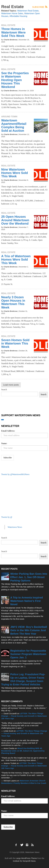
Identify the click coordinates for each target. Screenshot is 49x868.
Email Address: (8, 431)
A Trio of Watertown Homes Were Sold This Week (16, 260)
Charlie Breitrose (11, 40)
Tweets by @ (7, 517)
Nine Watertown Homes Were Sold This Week (15, 173)
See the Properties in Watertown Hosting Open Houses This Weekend (15, 80)
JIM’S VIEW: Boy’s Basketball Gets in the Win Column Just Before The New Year (29, 630)
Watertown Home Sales (12, 13)
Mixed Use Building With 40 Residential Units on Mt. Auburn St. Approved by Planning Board (23, 751)
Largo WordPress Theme (26, 858)
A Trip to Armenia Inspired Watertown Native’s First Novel (27, 601)
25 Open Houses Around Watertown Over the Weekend (15, 220)
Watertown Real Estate (28, 11)
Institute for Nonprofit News (24, 861)
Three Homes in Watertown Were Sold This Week (13, 32)
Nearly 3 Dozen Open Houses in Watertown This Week (13, 302)
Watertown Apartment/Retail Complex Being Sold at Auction (14, 125)
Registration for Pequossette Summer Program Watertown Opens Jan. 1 (28, 654)
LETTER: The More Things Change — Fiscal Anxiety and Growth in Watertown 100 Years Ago (24, 716)
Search (4, 390)
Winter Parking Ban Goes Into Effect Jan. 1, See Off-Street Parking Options (29, 577)
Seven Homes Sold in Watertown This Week (15, 343)
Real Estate (8, 25)
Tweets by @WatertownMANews (15, 474)
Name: (4, 443)
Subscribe (40, 7)
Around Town (9, 117)
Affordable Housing (18, 16)
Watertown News (15, 527)
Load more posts (11, 385)
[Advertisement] (21, 495)
